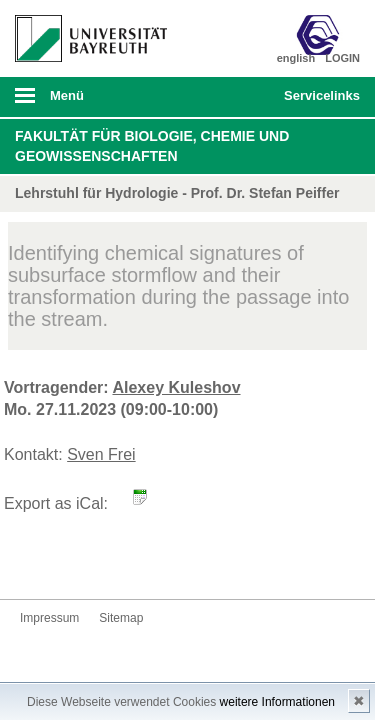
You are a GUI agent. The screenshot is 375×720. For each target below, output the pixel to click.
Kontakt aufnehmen (36, 561)
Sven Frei (101, 454)
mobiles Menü (83, 102)
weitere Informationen (277, 702)
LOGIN (342, 58)
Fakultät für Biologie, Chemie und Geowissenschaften (152, 146)
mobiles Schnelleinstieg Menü (318, 102)
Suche (236, 97)
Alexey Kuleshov (176, 387)
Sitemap (121, 618)
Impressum (49, 618)
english (296, 58)
